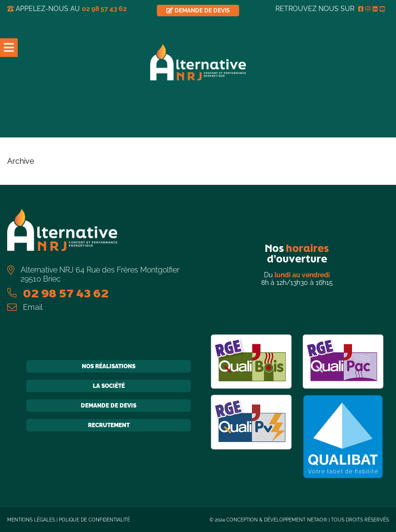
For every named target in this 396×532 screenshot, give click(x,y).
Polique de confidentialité (94, 520)
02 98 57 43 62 (104, 9)
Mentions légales (31, 520)
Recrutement (109, 425)
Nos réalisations (109, 366)
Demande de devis (109, 406)
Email (33, 307)
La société (109, 386)
